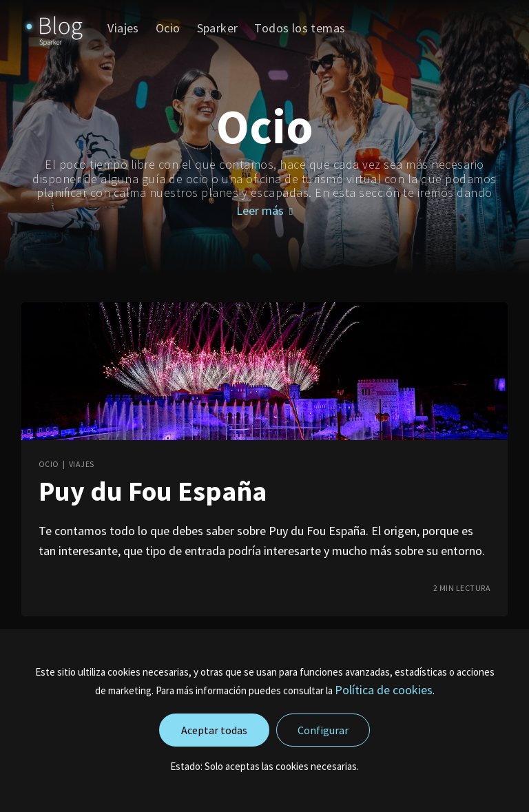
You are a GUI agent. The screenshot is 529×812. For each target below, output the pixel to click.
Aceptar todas (214, 730)
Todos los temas (300, 28)
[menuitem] (123, 28)
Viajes (123, 28)
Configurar (323, 730)
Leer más (264, 210)
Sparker (218, 28)
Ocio (168, 28)
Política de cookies (384, 690)
